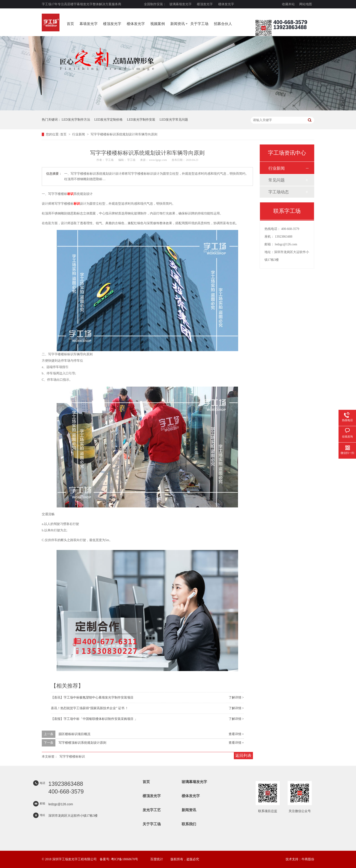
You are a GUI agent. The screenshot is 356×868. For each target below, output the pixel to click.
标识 (70, 194)
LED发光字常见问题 (174, 120)
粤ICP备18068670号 (125, 859)
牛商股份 (308, 859)
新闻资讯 (178, 24)
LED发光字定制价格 (108, 120)
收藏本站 (288, 4)
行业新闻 (79, 134)
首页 (70, 24)
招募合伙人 (223, 24)
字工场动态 (279, 192)
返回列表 (243, 756)
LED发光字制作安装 (141, 120)
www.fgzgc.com (158, 160)
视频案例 (158, 24)
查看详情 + (236, 734)
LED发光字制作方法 (76, 120)
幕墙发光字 (89, 24)
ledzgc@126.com (286, 244)
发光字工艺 (152, 810)
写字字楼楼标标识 (72, 757)
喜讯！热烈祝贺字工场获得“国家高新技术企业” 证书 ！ (90, 708)
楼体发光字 (226, 4)
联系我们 (189, 824)
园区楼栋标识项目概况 (74, 734)
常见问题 (277, 180)
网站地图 (306, 4)
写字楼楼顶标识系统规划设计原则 (82, 743)
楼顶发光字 (205, 4)
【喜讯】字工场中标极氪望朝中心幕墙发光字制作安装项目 (92, 698)
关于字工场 (199, 24)
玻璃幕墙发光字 (180, 4)
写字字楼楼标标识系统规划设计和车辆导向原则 (124, 134)
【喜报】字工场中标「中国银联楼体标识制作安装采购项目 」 (94, 719)
